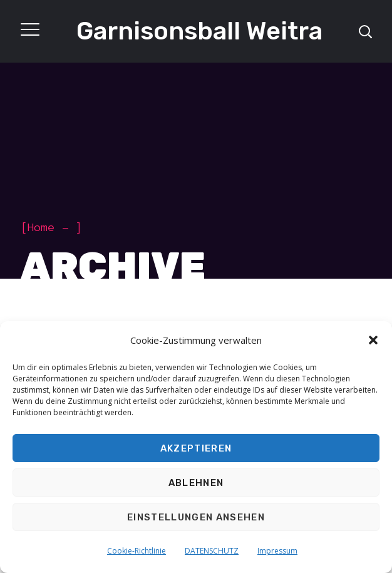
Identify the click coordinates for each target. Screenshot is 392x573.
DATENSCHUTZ (212, 551)
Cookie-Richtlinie (137, 551)
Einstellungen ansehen (196, 517)
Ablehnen (196, 483)
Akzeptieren (196, 448)
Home (41, 227)
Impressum (277, 551)
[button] (373, 340)
